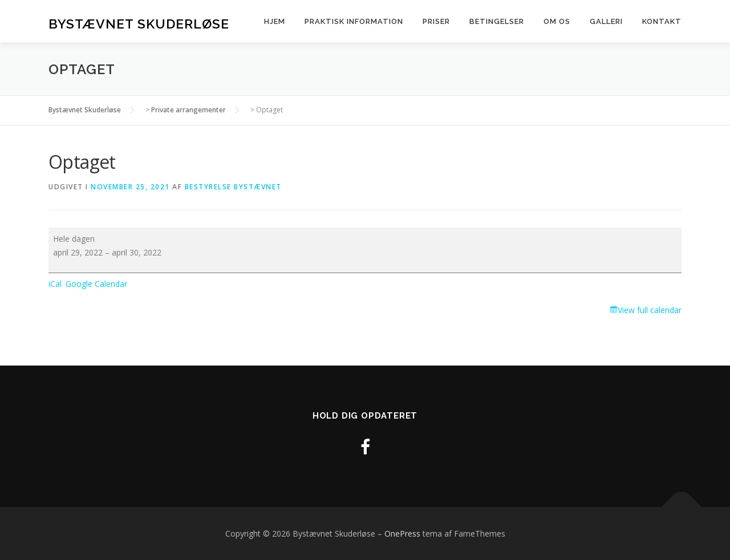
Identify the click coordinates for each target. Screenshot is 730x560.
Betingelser (497, 21)
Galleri (606, 21)
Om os (557, 21)
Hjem (275, 21)
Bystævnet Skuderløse (139, 23)
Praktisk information (354, 21)
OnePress (402, 533)
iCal (55, 284)
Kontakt (662, 21)
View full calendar (650, 310)
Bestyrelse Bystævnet (233, 187)
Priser (436, 21)
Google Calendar (96, 284)
